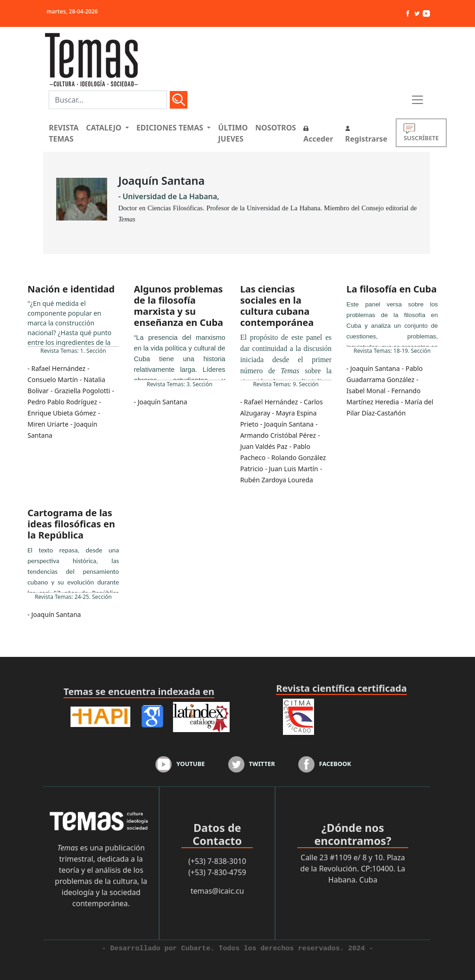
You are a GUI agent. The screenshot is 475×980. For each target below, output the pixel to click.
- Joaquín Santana (160, 402)
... (73, 322)
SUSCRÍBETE (421, 133)
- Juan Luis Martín (291, 469)
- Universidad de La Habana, (169, 196)
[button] (107, 128)
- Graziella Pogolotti (80, 391)
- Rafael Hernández (56, 368)
